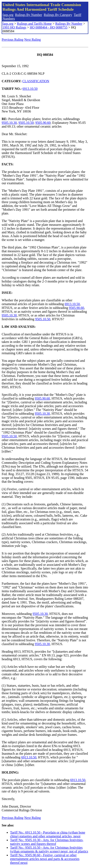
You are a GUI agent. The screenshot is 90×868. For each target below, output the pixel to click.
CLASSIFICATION (36, 81)
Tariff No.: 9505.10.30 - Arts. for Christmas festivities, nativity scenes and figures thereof (47, 842)
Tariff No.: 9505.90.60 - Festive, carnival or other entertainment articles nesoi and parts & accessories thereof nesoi (45, 859)
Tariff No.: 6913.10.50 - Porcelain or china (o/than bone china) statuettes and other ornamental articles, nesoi (48, 834)
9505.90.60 (43, 123)
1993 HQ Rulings (14, 27)
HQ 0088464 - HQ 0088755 (49, 27)
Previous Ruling (13, 40)
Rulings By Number (29, 15)
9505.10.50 (26, 123)
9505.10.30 (9, 123)
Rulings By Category (58, 15)
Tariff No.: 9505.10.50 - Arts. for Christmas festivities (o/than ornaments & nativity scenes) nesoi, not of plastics (49, 849)
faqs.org (8, 15)
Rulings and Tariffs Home (34, 24)
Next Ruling (33, 40)
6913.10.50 (30, 89)
